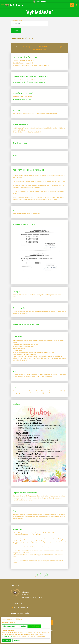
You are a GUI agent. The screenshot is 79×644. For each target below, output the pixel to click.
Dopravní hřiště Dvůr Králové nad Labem (26, 324)
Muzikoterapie (17, 337)
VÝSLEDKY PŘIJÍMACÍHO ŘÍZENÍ (24, 225)
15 (46, 575)
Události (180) (41, 47)
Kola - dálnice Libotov (20, 143)
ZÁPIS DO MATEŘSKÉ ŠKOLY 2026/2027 (26, 57)
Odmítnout (17, 641)
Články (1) (27, 47)
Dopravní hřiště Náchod (20, 125)
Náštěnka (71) (57, 47)
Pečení (15, 155)
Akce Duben (17, 404)
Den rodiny (16, 110)
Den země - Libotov (19, 308)
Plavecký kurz (17, 529)
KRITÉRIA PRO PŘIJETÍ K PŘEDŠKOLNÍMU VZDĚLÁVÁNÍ (32, 76)
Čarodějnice (17, 291)
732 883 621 (18, 603)
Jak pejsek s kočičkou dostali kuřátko (25, 493)
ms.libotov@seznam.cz (21, 607)
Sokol (15, 210)
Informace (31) (39, 50)
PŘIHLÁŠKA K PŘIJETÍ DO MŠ (23, 93)
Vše (17, 47)
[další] (39, 575)
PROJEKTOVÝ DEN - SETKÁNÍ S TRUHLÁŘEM (28, 170)
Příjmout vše (6, 641)
